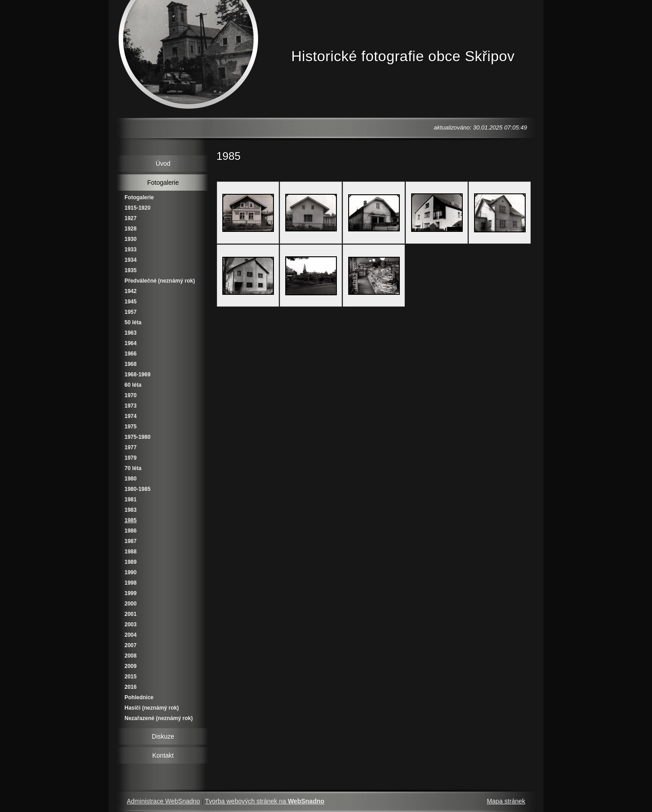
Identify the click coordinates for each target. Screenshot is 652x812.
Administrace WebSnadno (163, 801)
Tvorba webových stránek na (265, 801)
